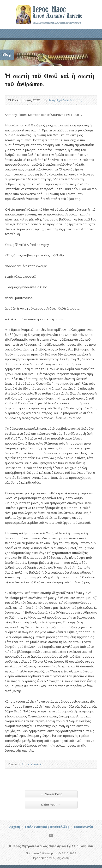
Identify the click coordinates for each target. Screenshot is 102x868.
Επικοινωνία (84, 827)
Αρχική (15, 827)
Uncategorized (33, 764)
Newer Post (51, 794)
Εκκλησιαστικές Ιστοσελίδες (47, 827)
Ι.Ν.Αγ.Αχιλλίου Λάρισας (65, 100)
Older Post (51, 804)
